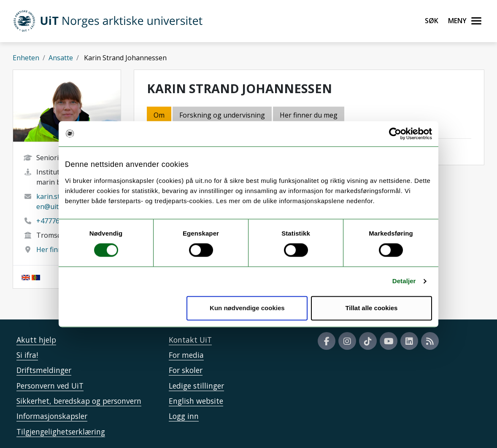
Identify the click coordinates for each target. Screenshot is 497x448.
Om (159, 115)
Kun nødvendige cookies (247, 308)
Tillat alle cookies (371, 308)
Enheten (26, 58)
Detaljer (404, 281)
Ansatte (61, 58)
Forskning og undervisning (222, 115)
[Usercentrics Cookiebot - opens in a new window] (395, 134)
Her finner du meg (309, 115)
